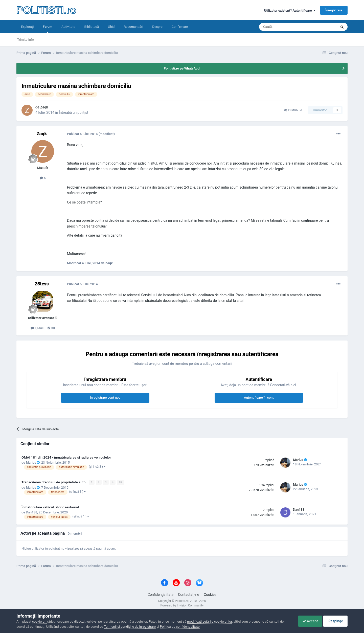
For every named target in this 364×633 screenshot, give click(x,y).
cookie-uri (39, 621)
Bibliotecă (92, 27)
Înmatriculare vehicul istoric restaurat (50, 507)
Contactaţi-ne (189, 595)
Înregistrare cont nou (105, 398)
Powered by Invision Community (182, 605)
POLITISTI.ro (46, 10)
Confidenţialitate (161, 595)
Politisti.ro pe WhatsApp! (182, 68)
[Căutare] (284, 27)
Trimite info (26, 40)
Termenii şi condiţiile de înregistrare (130, 627)
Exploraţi (27, 27)
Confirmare (180, 27)
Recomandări (133, 27)
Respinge (335, 621)
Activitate (68, 27)
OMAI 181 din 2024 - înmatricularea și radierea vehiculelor (66, 457)
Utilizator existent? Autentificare (290, 10)
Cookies (210, 595)
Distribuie (293, 110)
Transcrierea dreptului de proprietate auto (54, 482)
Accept (308, 621)
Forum (48, 29)
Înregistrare (334, 10)
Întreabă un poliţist (74, 112)
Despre (157, 27)
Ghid (111, 27)
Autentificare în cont (259, 398)
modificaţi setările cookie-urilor (210, 621)
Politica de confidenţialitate (180, 627)
